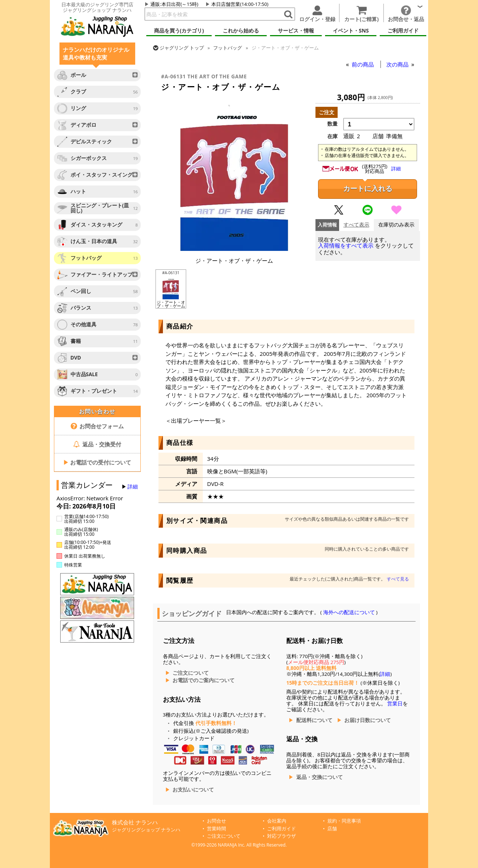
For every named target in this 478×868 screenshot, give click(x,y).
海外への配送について (349, 612)
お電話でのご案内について (204, 680)
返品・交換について (320, 777)
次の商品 (398, 64)
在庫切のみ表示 (396, 225)
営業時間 (216, 829)
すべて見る (398, 579)
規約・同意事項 (344, 821)
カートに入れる (368, 189)
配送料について (314, 720)
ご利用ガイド (281, 829)
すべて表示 (356, 225)
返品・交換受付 (97, 444)
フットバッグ (228, 48)
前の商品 (363, 64)
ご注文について (191, 673)
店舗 (332, 829)
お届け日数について (368, 720)
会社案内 (277, 821)
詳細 (133, 487)
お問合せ (216, 821)
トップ (182, 48)
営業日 (395, 704)
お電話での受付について (97, 462)
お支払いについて (193, 790)
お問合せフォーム (97, 426)
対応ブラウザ (281, 836)
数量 (332, 124)
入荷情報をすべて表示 (346, 246)
